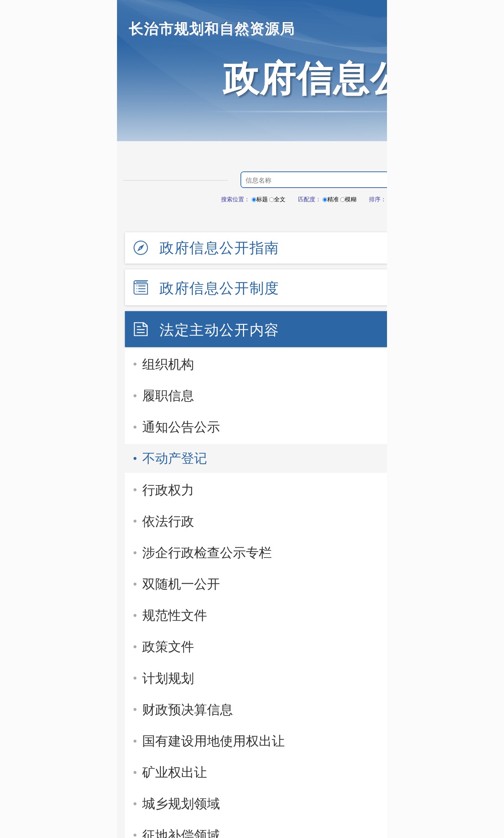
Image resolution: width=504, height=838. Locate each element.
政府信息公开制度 (219, 288)
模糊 (348, 199)
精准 (331, 199)
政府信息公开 (333, 79)
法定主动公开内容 (219, 330)
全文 (277, 199)
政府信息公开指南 (219, 248)
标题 (260, 199)
